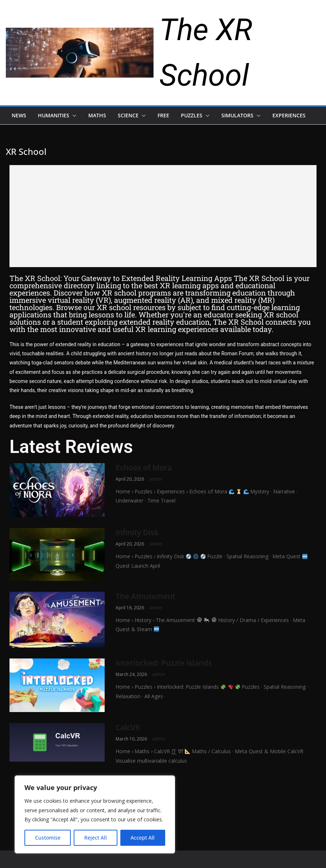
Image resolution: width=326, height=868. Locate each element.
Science (128, 115)
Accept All (143, 838)
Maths (97, 115)
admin (156, 479)
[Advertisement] (163, 216)
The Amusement (145, 596)
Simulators (237, 115)
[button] (73, 116)
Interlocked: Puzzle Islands (164, 663)
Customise (48, 838)
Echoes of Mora (144, 468)
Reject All (96, 838)
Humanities (54, 115)
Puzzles (192, 115)
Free (163, 115)
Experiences (289, 115)
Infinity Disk (137, 532)
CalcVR (128, 727)
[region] (95, 814)
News (19, 115)
